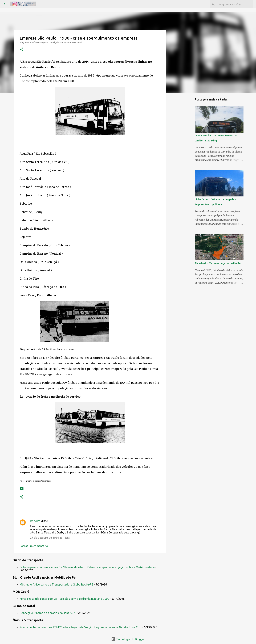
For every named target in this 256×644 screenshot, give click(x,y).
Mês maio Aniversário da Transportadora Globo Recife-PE (56, 584)
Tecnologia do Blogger (128, 639)
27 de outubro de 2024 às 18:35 (50, 538)
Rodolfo (35, 521)
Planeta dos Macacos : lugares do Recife (218, 263)
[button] (22, 50)
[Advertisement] (184, 150)
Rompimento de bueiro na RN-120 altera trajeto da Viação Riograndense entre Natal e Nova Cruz (81, 627)
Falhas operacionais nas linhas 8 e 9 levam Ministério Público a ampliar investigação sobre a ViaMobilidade (87, 567)
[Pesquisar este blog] (235, 4)
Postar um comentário (34, 546)
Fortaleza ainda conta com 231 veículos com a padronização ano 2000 (64, 599)
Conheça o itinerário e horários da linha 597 (47, 613)
